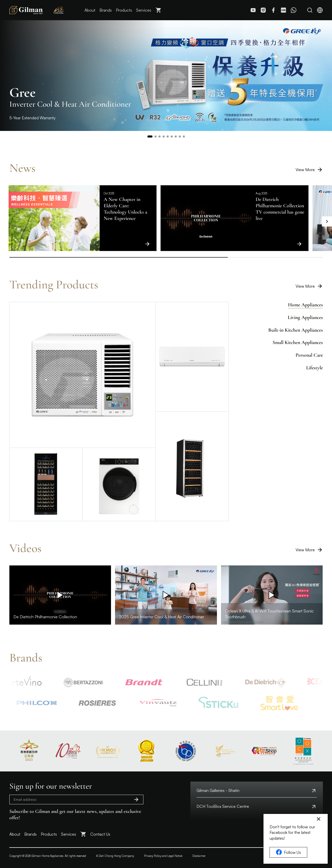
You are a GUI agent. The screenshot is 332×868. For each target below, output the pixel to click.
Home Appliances (305, 305)
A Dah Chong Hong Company (115, 856)
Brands (106, 10)
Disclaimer (199, 856)
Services (144, 10)
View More (309, 170)
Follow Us (288, 852)
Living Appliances (305, 317)
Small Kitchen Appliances (298, 342)
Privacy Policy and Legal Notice (163, 856)
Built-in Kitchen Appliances (296, 330)
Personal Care (309, 355)
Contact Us (100, 834)
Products (124, 10)
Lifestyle (315, 368)
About (90, 10)
